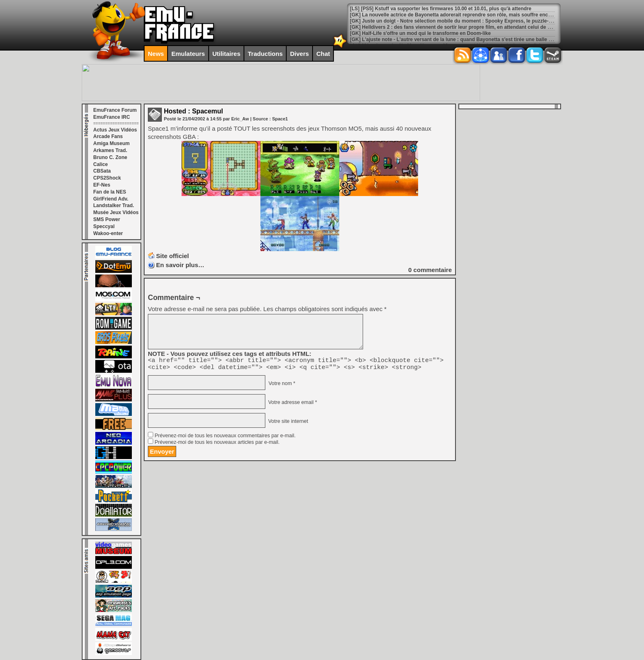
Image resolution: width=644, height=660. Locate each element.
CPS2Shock (107, 178)
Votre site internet (287, 424)
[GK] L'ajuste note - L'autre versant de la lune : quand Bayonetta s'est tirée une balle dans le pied (463, 39)
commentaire (430, 270)
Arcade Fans (108, 136)
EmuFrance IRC (112, 117)
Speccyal (104, 226)
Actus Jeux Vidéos (115, 130)
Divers (299, 54)
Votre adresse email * (292, 405)
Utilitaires (226, 54)
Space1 (280, 119)
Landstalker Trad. (114, 205)
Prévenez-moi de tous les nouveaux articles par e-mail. (217, 445)
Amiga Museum (112, 143)
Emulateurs (188, 54)
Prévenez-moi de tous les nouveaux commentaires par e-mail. (225, 438)
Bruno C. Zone (110, 157)
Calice (100, 164)
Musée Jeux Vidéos (116, 212)
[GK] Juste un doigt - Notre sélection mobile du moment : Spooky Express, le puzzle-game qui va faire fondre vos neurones (494, 21)
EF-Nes (102, 185)
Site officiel (172, 256)
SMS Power (107, 219)
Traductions (265, 54)
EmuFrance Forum (115, 110)
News (156, 54)
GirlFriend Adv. (111, 199)
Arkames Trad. (110, 150)
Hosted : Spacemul (193, 111)
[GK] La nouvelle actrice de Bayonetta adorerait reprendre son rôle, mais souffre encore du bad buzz (468, 15)
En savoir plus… (180, 265)
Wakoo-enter (108, 233)
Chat (323, 54)
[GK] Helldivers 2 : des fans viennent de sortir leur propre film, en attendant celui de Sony (455, 27)
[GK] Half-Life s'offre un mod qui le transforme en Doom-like (420, 33)
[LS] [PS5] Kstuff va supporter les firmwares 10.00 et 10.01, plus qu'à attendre (441, 9)
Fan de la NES (110, 192)
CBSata (102, 171)
